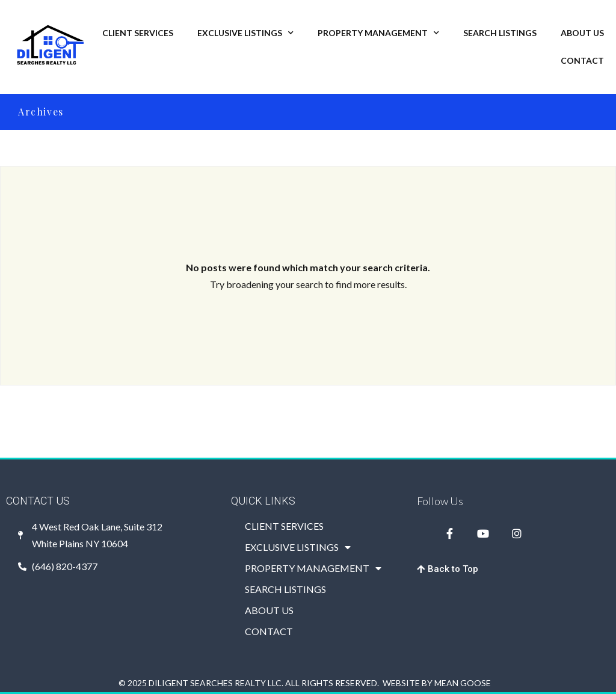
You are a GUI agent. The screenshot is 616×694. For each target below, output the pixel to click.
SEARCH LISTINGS (500, 33)
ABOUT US (582, 33)
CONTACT (582, 60)
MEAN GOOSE (463, 683)
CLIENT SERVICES (138, 33)
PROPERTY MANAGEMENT (378, 33)
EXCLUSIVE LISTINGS (245, 33)
